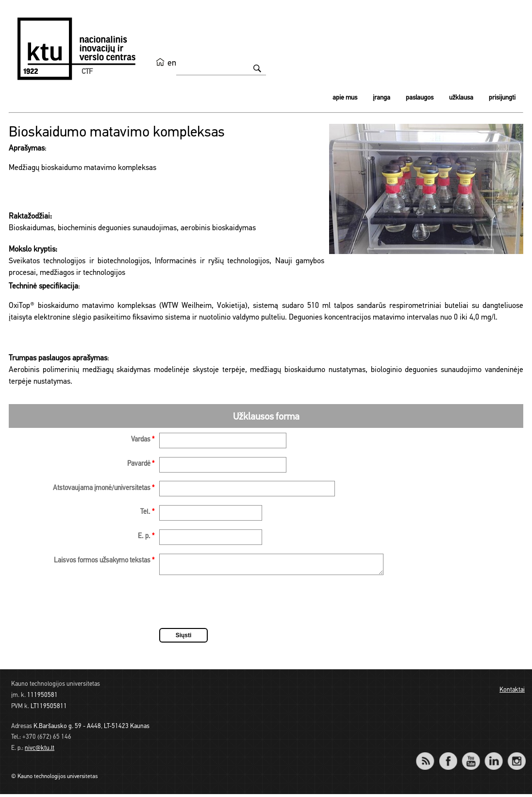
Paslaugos (420, 98)
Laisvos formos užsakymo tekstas (104, 561)
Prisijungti (502, 98)
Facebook (448, 757)
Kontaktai (512, 693)
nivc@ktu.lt (40, 751)
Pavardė (141, 464)
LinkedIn (493, 757)
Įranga (382, 98)
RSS (429, 757)
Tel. (147, 512)
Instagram (516, 757)
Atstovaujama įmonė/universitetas (104, 488)
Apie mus (345, 98)
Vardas (143, 440)
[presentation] (233, 606)
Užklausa (461, 98)
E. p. (146, 536)
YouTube (471, 757)
